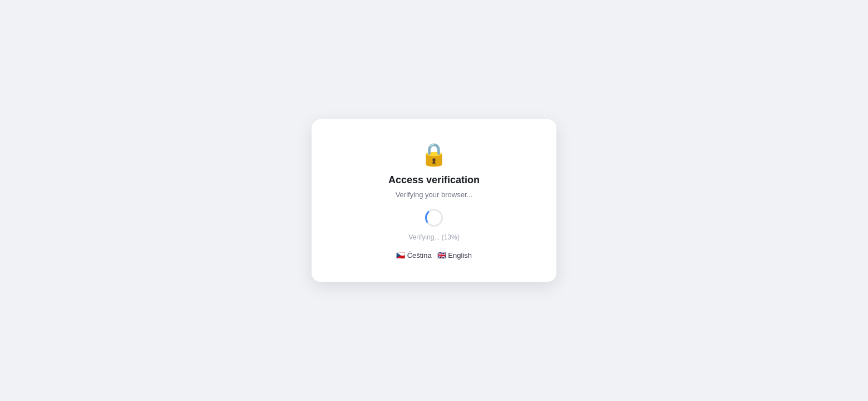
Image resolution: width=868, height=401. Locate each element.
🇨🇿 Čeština (414, 255)
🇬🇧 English (455, 255)
